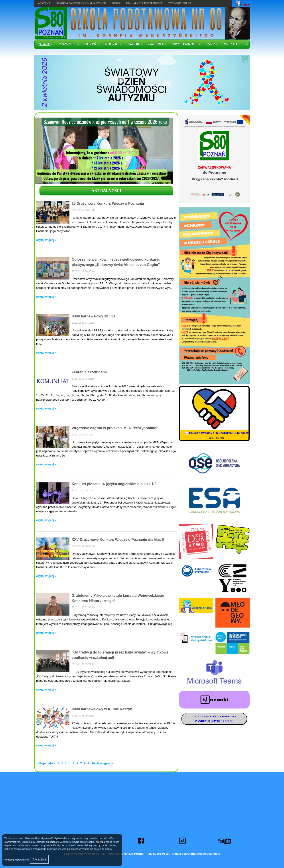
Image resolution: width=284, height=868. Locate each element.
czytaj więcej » (46, 240)
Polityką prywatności (17, 860)
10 (93, 763)
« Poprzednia (46, 763)
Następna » (105, 763)
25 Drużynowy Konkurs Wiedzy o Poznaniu (108, 204)
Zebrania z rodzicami (89, 372)
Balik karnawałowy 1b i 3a (94, 316)
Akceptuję (39, 859)
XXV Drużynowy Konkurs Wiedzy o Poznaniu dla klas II (118, 540)
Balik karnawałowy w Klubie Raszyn (102, 709)
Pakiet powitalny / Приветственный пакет (219, 433)
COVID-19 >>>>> (221, 721)
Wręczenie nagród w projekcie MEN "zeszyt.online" (115, 428)
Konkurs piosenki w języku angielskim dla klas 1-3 (114, 484)
